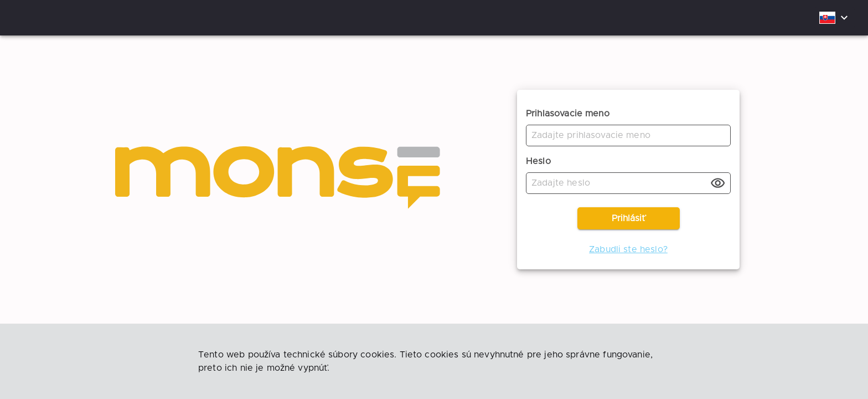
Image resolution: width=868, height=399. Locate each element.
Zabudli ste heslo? (628, 249)
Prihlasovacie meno (568, 114)
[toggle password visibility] (718, 183)
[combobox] (834, 18)
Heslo (538, 161)
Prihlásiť (629, 218)
